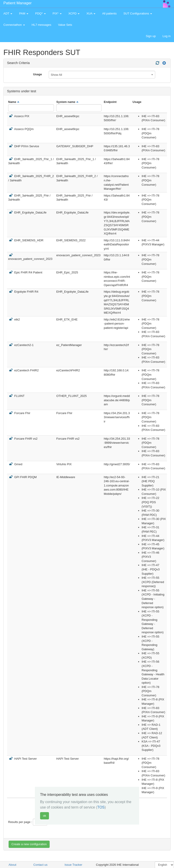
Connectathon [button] (14, 25)
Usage (37, 74)
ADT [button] (8, 13)
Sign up (151, 36)
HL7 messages (42, 25)
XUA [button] (91, 13)
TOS (101, 807)
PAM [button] (24, 13)
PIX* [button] (57, 13)
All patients (109, 13)
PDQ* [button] (40, 13)
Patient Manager (18, 3)
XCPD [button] (74, 13)
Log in (167, 36)
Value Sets (65, 25)
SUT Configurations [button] (138, 13)
